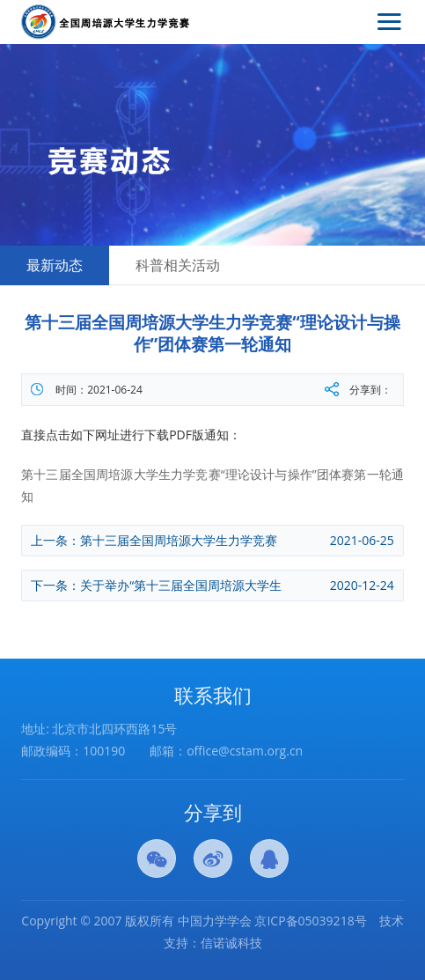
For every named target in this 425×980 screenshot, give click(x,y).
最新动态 (55, 265)
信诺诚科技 (231, 943)
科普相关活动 (178, 265)
